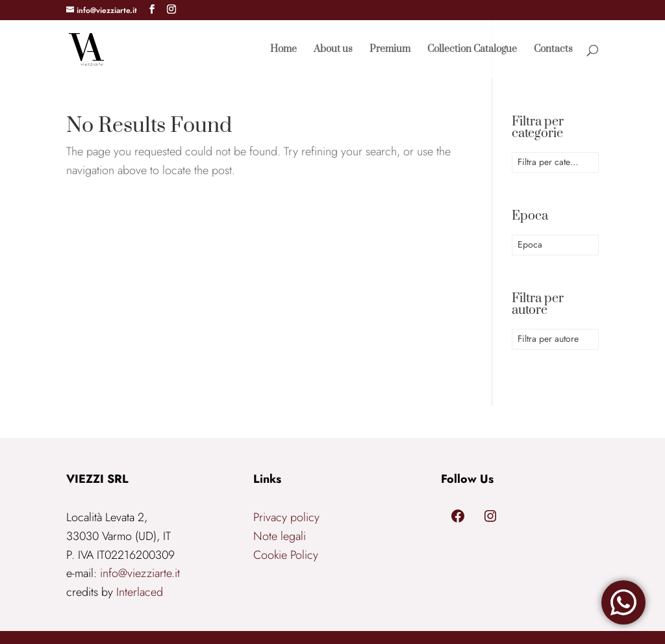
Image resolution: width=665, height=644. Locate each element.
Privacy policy (286, 517)
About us (333, 50)
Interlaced (140, 592)
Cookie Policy (286, 555)
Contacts (553, 50)
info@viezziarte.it (140, 573)
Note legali (280, 536)
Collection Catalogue (472, 50)
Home (283, 50)
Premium (390, 50)
